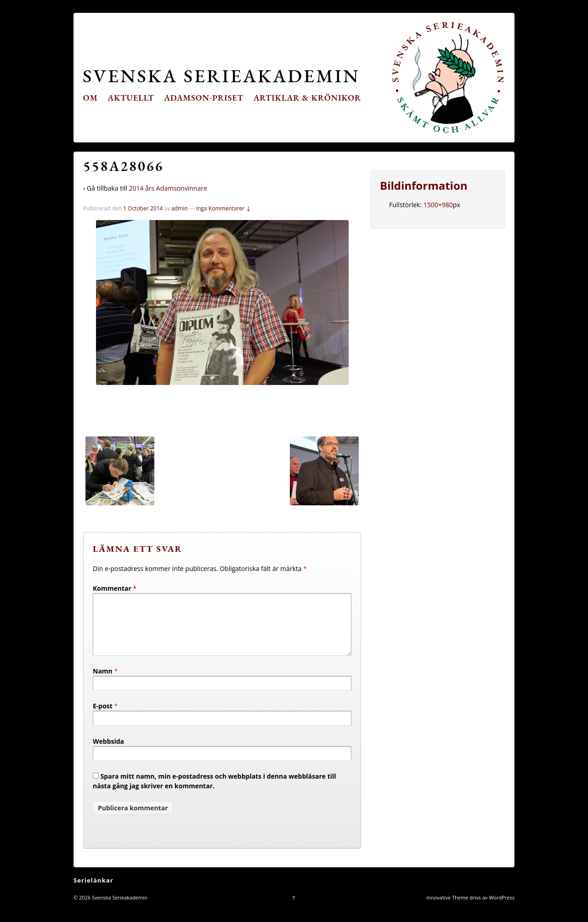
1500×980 (438, 205)
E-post (103, 717)
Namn (103, 682)
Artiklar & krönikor (308, 98)
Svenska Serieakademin (221, 76)
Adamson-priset (204, 98)
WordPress (502, 908)
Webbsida (108, 752)
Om (90, 98)
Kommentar (115, 588)
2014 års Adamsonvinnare (168, 188)
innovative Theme (447, 908)
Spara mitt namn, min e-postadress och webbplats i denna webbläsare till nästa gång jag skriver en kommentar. (215, 792)
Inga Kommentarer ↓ (223, 208)
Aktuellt (131, 98)
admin (180, 208)
